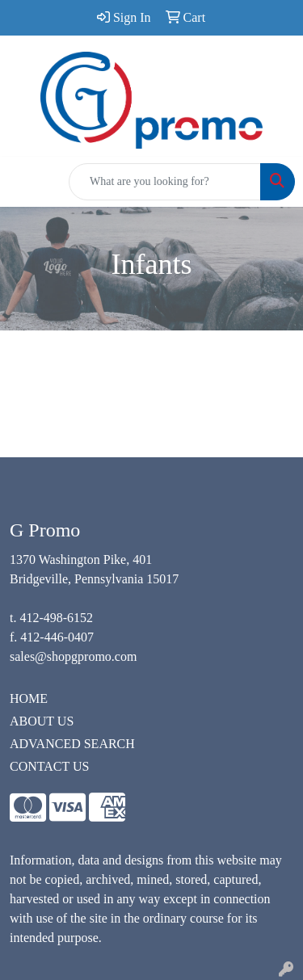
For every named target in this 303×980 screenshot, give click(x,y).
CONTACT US (49, 766)
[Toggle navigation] (25, 182)
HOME (29, 698)
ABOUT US (42, 721)
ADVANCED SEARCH (72, 744)
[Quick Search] (165, 182)
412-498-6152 (56, 618)
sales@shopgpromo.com (73, 656)
